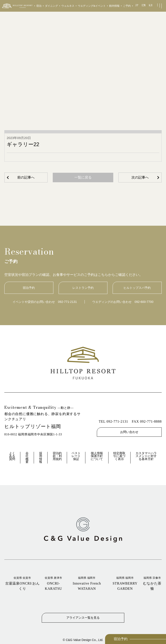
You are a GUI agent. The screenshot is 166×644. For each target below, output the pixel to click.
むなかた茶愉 (152, 583)
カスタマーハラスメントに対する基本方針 (146, 456)
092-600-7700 (144, 302)
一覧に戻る (83, 177)
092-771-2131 (67, 302)
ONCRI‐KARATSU (53, 583)
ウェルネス (68, 6)
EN (144, 5)
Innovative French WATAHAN (87, 583)
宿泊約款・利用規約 (57, 456)
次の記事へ (140, 177)
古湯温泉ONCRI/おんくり (22, 583)
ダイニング (51, 6)
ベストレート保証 (76, 456)
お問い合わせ (129, 432)
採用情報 (41, 458)
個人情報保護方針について (97, 456)
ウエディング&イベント (92, 6)
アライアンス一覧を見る (83, 617)
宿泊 (39, 6)
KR (151, 5)
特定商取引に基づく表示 (119, 456)
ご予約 (127, 6)
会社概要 (27, 458)
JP (137, 5)
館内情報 (114, 6)
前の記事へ (26, 177)
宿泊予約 (121, 639)
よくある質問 (12, 456)
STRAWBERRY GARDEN (125, 583)
